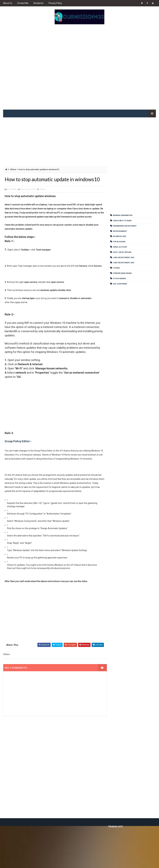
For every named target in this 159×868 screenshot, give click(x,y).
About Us (8, 3)
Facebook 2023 (119, 236)
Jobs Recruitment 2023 (124, 263)
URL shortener (120, 284)
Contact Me (23, 3)
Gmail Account (120, 247)
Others (13, 169)
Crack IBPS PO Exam (122, 221)
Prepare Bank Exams (122, 273)
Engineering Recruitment (125, 226)
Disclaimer (39, 3)
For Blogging (119, 242)
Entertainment (120, 231)
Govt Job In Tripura (122, 252)
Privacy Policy (55, 3)
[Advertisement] (80, 68)
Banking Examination (123, 215)
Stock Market (120, 279)
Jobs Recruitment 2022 (124, 258)
